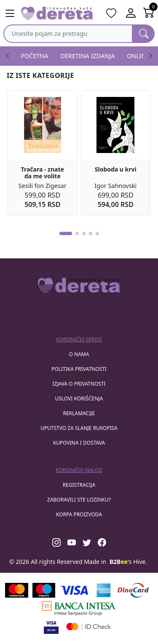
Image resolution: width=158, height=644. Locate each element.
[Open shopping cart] (149, 13)
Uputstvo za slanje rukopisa (79, 428)
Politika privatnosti (79, 369)
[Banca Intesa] (79, 608)
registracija (79, 485)
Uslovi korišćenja (79, 398)
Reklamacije (79, 413)
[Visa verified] (51, 627)
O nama (79, 354)
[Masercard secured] (89, 627)
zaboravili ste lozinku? (79, 500)
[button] (66, 233)
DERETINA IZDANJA (88, 56)
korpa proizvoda (79, 514)
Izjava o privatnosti (79, 384)
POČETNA (35, 56)
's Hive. (128, 562)
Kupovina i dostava (79, 443)
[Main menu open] (10, 13)
